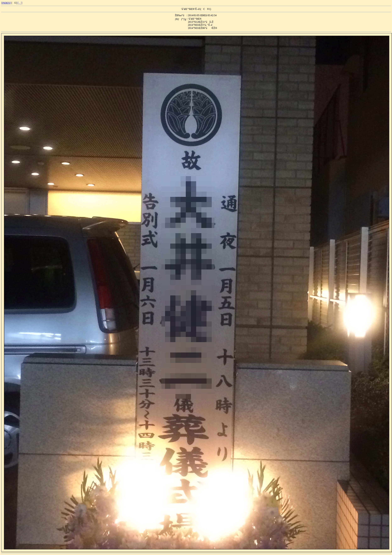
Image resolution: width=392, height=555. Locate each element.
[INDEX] (6, 3)
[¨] (20, 3)
